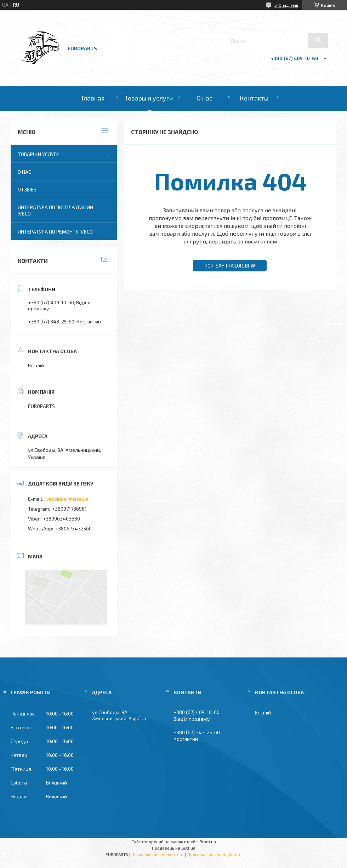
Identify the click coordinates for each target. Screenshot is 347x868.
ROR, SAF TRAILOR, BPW (230, 266)
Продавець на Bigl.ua (174, 848)
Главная (93, 98)
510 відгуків (286, 5)
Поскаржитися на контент (158, 854)
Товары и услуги (149, 98)
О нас (204, 98)
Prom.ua (208, 841)
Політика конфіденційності (214, 854)
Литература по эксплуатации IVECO (55, 210)
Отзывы (28, 189)
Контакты (254, 98)
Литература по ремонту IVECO (55, 232)
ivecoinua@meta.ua (67, 499)
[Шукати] (318, 40)
